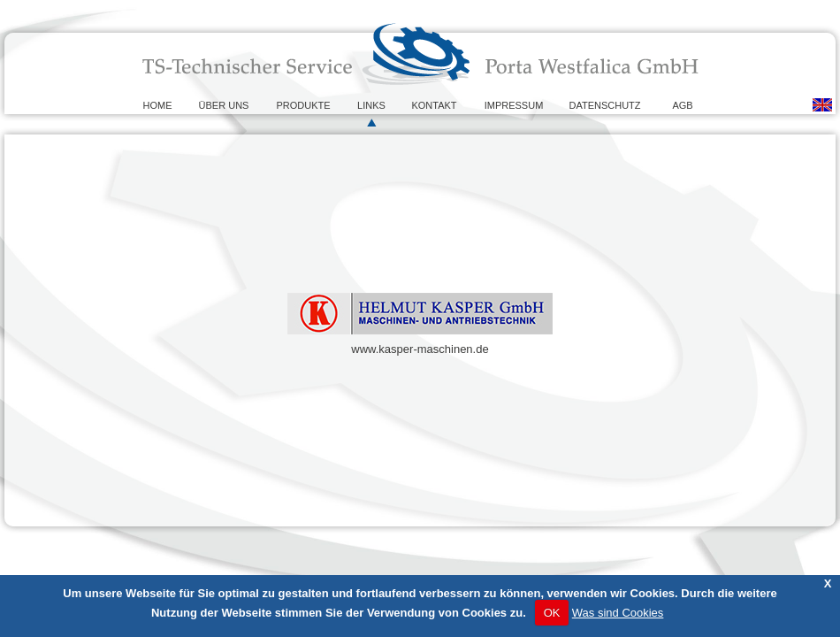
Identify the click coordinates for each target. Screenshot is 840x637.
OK (552, 613)
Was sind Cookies (618, 613)
